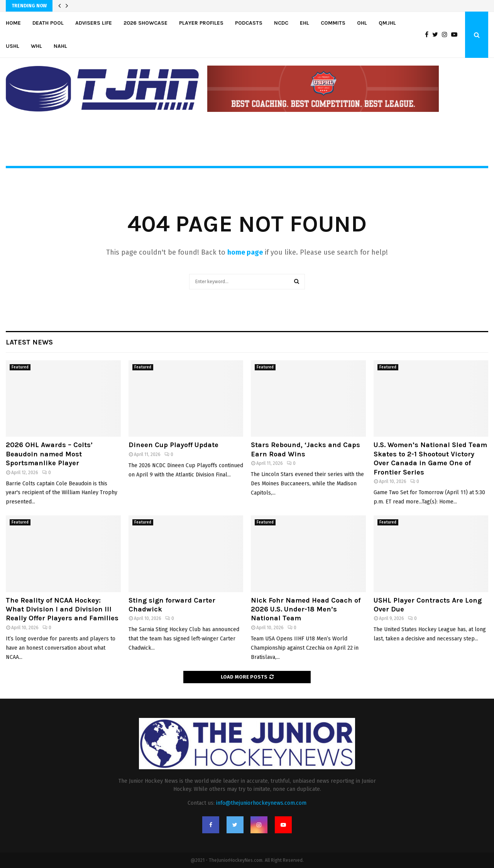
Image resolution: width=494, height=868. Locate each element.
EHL (305, 23)
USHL (13, 46)
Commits (333, 23)
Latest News (29, 342)
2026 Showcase (145, 23)
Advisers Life (94, 23)
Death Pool (48, 23)
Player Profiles (201, 23)
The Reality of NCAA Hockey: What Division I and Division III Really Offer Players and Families (62, 609)
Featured (20, 367)
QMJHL (387, 23)
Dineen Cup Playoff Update (173, 445)
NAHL (60, 46)
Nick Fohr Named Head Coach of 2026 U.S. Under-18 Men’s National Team (306, 609)
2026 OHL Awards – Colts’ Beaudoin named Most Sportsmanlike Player (49, 454)
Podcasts (249, 23)
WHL (36, 46)
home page (245, 252)
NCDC (281, 23)
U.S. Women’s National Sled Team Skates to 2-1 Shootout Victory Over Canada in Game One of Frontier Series (430, 458)
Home (13, 23)
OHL (362, 23)
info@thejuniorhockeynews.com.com (261, 803)
